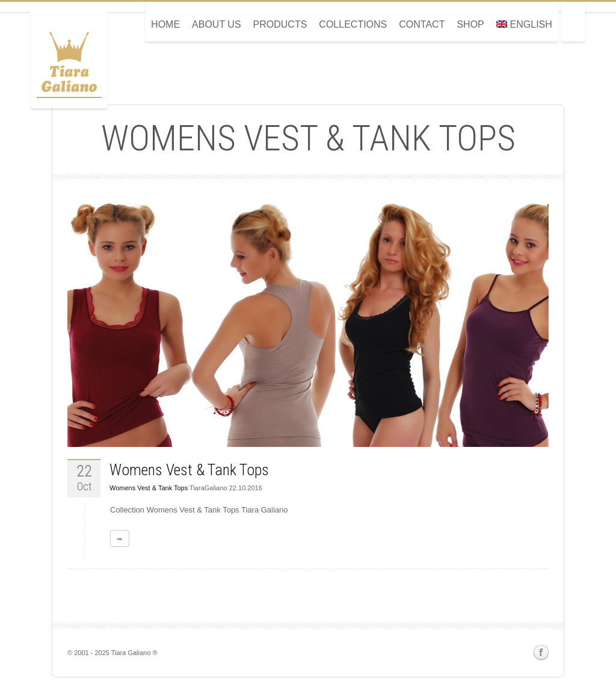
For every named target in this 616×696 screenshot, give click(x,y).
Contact (422, 24)
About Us (217, 24)
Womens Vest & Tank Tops (189, 470)
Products (280, 24)
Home (165, 24)
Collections (353, 24)
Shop (470, 24)
